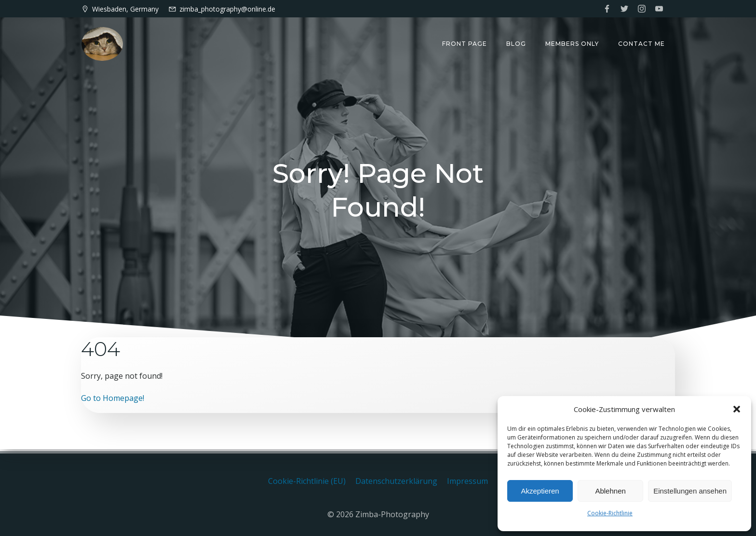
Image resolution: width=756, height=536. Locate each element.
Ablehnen (610, 491)
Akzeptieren (540, 491)
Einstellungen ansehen (690, 491)
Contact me (642, 44)
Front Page (465, 44)
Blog (517, 44)
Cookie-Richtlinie (610, 513)
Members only (573, 44)
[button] (737, 409)
